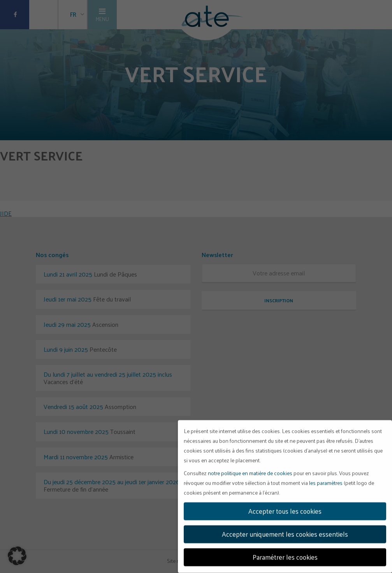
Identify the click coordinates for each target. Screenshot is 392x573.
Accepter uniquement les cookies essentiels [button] (285, 532)
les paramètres (326, 480)
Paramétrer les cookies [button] (285, 555)
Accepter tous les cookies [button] (285, 509)
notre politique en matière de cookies (250, 471)
